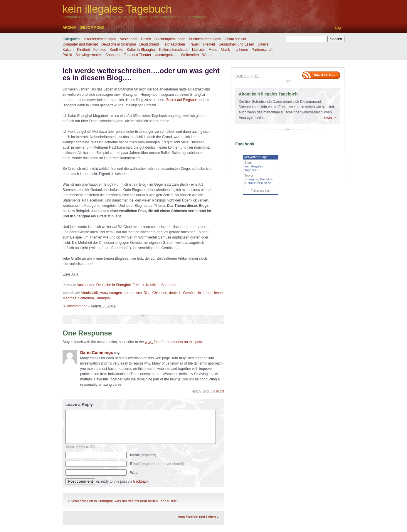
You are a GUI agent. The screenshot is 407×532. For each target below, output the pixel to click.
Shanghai (113, 55)
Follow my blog (261, 191)
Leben (207, 293)
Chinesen (160, 293)
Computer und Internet (80, 44)
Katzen (68, 50)
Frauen (194, 44)
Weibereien (190, 55)
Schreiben (86, 298)
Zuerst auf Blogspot (181, 100)
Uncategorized (166, 55)
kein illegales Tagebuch (117, 9)
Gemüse (190, 293)
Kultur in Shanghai (141, 50)
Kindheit (83, 50)
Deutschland (149, 44)
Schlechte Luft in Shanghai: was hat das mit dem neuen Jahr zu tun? (125, 501)
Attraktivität (89, 293)
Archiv (69, 28)
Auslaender (129, 39)
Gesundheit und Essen (236, 44)
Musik (225, 50)
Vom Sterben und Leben (197, 517)
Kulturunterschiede (174, 50)
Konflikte (117, 50)
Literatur (199, 50)
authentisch (133, 293)
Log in (340, 28)
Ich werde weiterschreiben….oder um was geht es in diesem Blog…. (141, 74)
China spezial (235, 39)
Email (157, 464)
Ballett (146, 39)
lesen (219, 293)
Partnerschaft (262, 50)
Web (134, 473)
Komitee (100, 50)
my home (241, 50)
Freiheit (209, 44)
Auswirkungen (111, 293)
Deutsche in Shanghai (118, 44)
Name (143, 455)
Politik (67, 55)
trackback (141, 481)
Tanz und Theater (138, 55)
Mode (213, 50)
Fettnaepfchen (174, 44)
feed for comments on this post (173, 342)
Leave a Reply (79, 405)
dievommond (92, 28)
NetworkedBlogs (256, 157)
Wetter (207, 55)
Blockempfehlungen (170, 39)
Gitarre (263, 44)
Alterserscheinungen (100, 39)
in (200, 293)
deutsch (175, 293)
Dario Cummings (97, 353)
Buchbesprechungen (205, 39)
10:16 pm (218, 391)
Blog (147, 293)
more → (331, 118)
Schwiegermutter (89, 55)
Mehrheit (69, 298)
